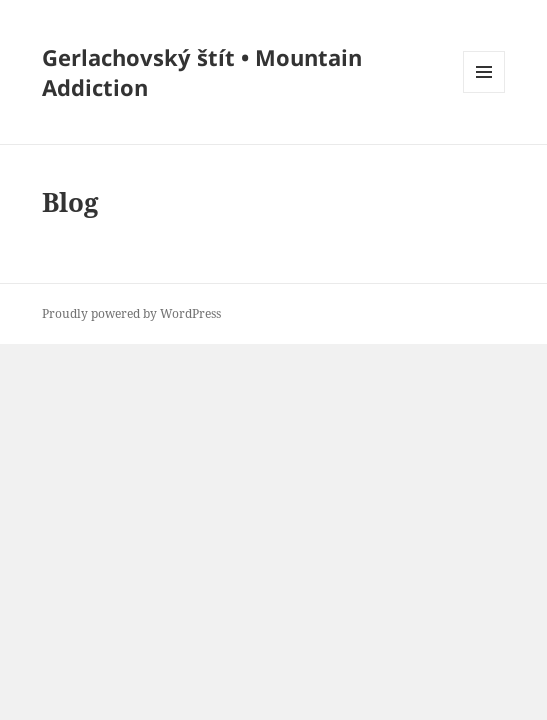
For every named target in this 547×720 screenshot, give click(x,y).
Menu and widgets (484, 92)
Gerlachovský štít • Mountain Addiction (202, 72)
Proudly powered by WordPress (131, 313)
